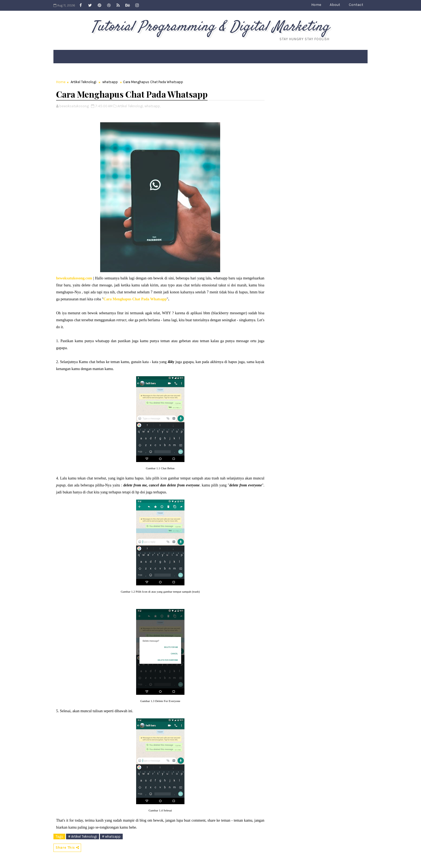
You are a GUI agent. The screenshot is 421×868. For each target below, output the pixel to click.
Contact (356, 5)
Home (316, 5)
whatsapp (110, 82)
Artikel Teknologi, (130, 106)
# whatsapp (111, 836)
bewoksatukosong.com (74, 278)
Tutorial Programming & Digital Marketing (210, 27)
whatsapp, (153, 106)
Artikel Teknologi (84, 82)
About (335, 5)
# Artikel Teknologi (83, 836)
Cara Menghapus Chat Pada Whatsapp (135, 299)
